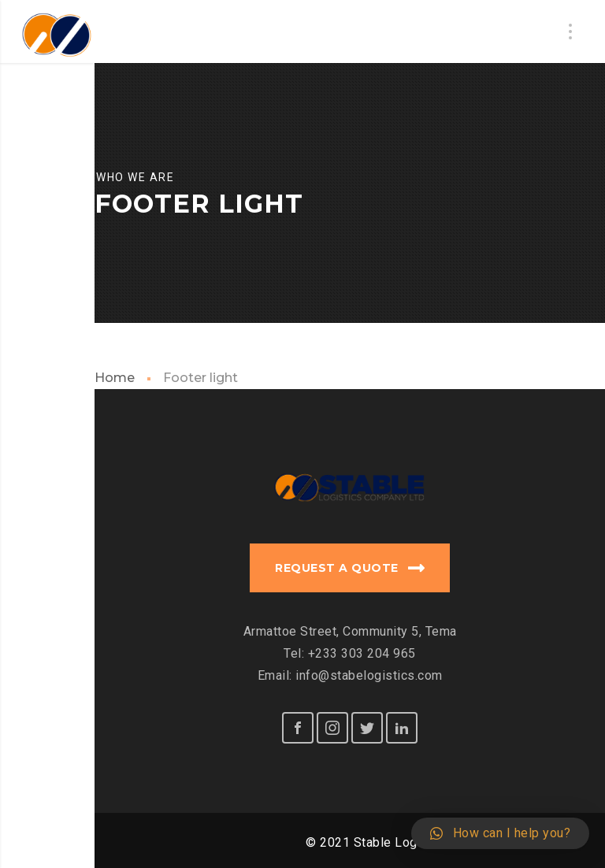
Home (115, 378)
